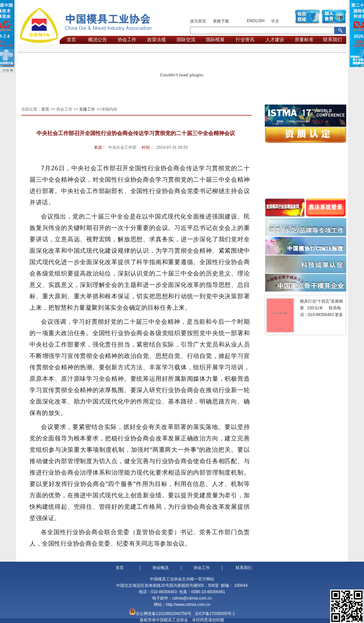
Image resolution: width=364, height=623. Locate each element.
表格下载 (221, 21)
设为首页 (198, 21)
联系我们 (332, 40)
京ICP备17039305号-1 (215, 614)
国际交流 (186, 40)
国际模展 (215, 40)
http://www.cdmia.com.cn (188, 605)
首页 (71, 40)
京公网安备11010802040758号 (163, 614)
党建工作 (87, 109)
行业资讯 (245, 40)
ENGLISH (256, 21)
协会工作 (127, 40)
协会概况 (161, 568)
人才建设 (275, 40)
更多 (339, 315)
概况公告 (98, 40)
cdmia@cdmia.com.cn (192, 598)
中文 (275, 21)
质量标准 (304, 40)
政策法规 (157, 40)
